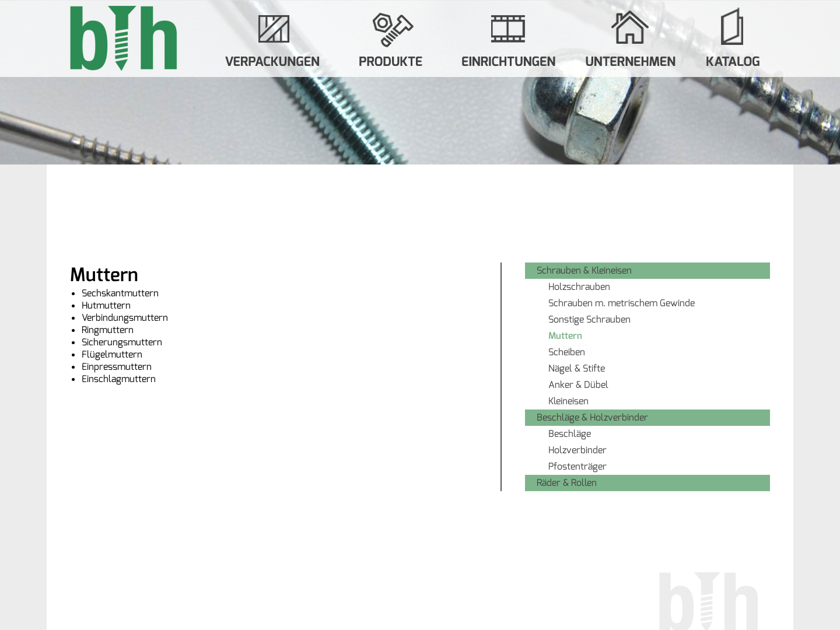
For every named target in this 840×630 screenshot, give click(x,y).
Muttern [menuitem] (565, 336)
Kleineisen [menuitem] (568, 401)
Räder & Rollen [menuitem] (567, 483)
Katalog (733, 38)
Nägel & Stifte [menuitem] (577, 368)
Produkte (390, 38)
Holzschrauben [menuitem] (579, 287)
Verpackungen (274, 38)
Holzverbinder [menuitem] (577, 450)
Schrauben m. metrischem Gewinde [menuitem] (622, 303)
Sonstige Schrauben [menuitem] (589, 319)
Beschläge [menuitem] (570, 434)
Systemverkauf (508, 38)
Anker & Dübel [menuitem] (578, 385)
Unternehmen (631, 38)
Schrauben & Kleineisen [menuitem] (584, 270)
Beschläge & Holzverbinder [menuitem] (592, 417)
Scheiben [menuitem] (567, 352)
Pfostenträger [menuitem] (577, 466)
